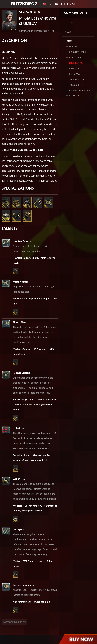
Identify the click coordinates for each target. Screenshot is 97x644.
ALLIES (70, 22)
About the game (63, 4)
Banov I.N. (75, 68)
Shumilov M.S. (77, 63)
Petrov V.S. (75, 74)
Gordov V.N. (76, 58)
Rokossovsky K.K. (78, 52)
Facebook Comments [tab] (15, 622)
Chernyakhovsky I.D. (80, 90)
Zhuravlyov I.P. (77, 79)
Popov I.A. (74, 96)
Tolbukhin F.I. (76, 85)
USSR (70, 41)
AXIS (69, 32)
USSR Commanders (31, 12)
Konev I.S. (74, 47)
